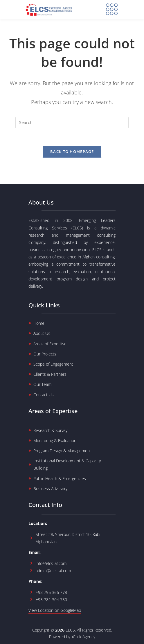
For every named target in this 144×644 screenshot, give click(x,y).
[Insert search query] (72, 123)
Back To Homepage (72, 152)
